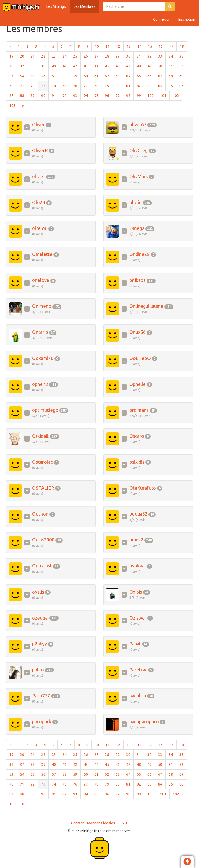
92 (66, 95)
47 (130, 66)
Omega (137, 228)
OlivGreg (138, 150)
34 (172, 56)
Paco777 (41, 696)
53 (13, 76)
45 (109, 66)
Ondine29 (139, 254)
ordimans (139, 410)
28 (109, 56)
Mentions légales (101, 823)
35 (183, 56)
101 (165, 95)
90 (45, 95)
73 (45, 85)
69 (183, 76)
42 (77, 66)
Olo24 (39, 202)
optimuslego (45, 410)
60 (87, 76)
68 (172, 76)
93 (77, 95)
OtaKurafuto (143, 488)
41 (66, 66)
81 (130, 85)
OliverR (40, 150)
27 (98, 56)
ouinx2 (136, 540)
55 (34, 76)
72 (34, 85)
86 (183, 85)
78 (98, 85)
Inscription (187, 19)
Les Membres (84, 6)
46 (119, 66)
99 (141, 95)
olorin (136, 202)
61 (98, 76)
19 (13, 56)
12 (120, 46)
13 (130, 46)
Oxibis (136, 592)
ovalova (137, 566)
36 (13, 66)
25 (77, 56)
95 (98, 95)
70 (13, 85)
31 (141, 56)
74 (56, 85)
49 (151, 66)
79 (109, 85)
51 (172, 66)
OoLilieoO (140, 358)
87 (13, 95)
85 (172, 85)
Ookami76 (43, 358)
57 (56, 76)
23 (56, 56)
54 (24, 76)
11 (109, 46)
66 (151, 76)
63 (119, 76)
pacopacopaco (144, 721)
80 (119, 85)
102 (178, 95)
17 (173, 46)
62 (109, 76)
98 (130, 95)
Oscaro (137, 436)
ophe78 (40, 384)
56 (45, 76)
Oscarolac (42, 462)
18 (184, 46)
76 (77, 85)
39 (45, 66)
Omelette (42, 254)
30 (130, 56)
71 (24, 85)
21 (34, 56)
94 (87, 95)
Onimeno (42, 306)
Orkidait (40, 436)
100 (152, 95)
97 (119, 95)
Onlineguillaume (146, 306)
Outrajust (42, 566)
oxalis (38, 592)
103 (14, 105)
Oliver (38, 124)
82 (141, 85)
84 (162, 85)
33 (162, 56)
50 (162, 66)
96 (109, 95)
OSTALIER (43, 488)
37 (24, 66)
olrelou (40, 228)
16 (162, 46)
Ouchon (40, 514)
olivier (39, 176)
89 (34, 95)
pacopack (42, 721)
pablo (38, 670)
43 (87, 66)
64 (130, 76)
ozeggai (40, 618)
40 (56, 66)
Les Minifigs (56, 6)
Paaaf (135, 644)
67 (162, 76)
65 (141, 76)
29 (119, 56)
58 (66, 76)
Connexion (162, 19)
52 (183, 66)
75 (66, 85)
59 (77, 76)
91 (56, 95)
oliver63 (138, 124)
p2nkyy (40, 644)
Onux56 (137, 332)
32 (151, 56)
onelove (41, 280)
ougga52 (138, 514)
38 (34, 66)
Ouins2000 (43, 540)
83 (151, 85)
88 (24, 95)
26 (87, 56)
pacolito (138, 696)
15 (152, 46)
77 (87, 85)
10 (99, 46)
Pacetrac (138, 670)
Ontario (40, 332)
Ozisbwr (138, 618)
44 (98, 66)
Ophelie (137, 384)
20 (24, 56)
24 (66, 56)
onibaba (137, 280)
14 (141, 46)
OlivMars (138, 176)
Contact (77, 823)
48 (141, 66)
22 (45, 56)
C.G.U (123, 823)
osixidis (137, 462)
